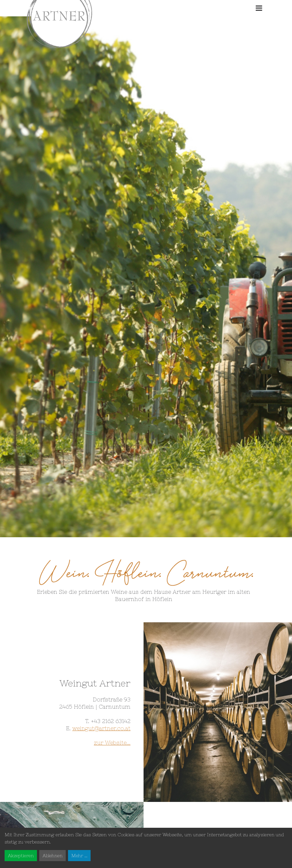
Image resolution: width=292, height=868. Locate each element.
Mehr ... (79, 856)
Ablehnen (52, 856)
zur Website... (112, 743)
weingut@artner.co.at (101, 728)
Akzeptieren (21, 856)
